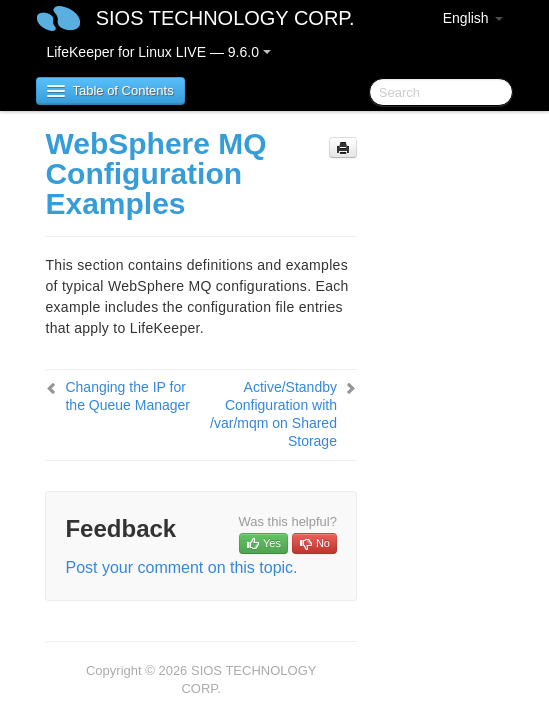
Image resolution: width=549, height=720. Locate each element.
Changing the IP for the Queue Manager (127, 396)
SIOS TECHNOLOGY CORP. (225, 18)
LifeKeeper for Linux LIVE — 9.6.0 (158, 52)
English (473, 18)
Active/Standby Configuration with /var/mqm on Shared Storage (273, 414)
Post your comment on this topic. (181, 567)
